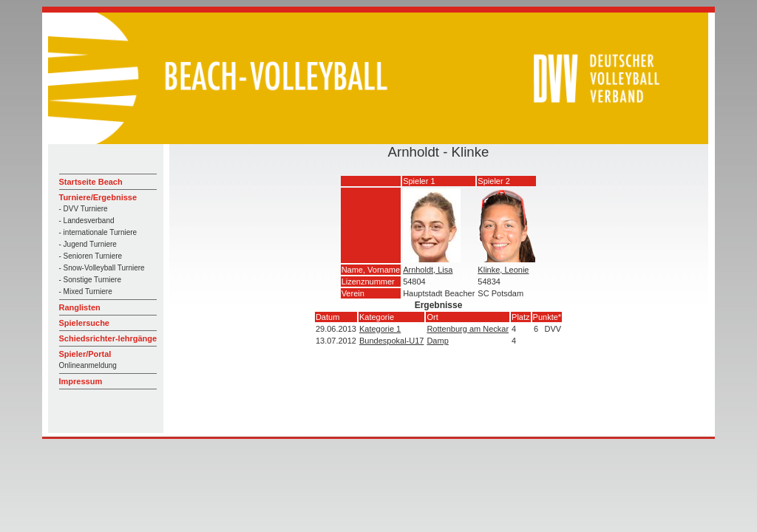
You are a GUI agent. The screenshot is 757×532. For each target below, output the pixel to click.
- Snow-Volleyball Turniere (102, 268)
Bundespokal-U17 (391, 341)
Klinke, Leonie (503, 270)
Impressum (81, 381)
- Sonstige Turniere (91, 280)
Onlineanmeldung (88, 365)
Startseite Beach (91, 182)
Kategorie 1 (380, 329)
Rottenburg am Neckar (468, 329)
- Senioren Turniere (91, 256)
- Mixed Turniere (86, 291)
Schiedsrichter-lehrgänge (108, 338)
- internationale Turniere (98, 232)
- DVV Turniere (84, 209)
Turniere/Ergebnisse (98, 197)
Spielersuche (84, 323)
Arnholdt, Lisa (428, 270)
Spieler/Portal (85, 354)
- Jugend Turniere (88, 244)
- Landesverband (87, 221)
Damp (437, 341)
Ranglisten (80, 307)
